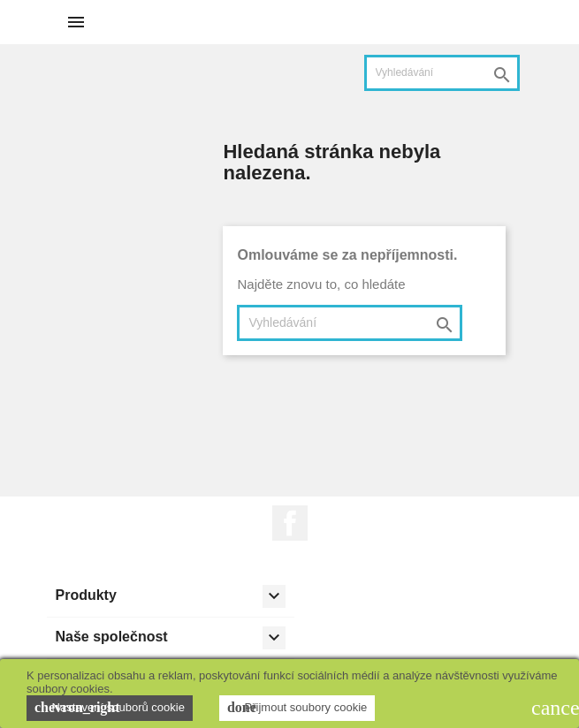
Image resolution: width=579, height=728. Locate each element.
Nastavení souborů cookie (110, 708)
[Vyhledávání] (442, 73)
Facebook (290, 523)
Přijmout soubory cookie (297, 708)
